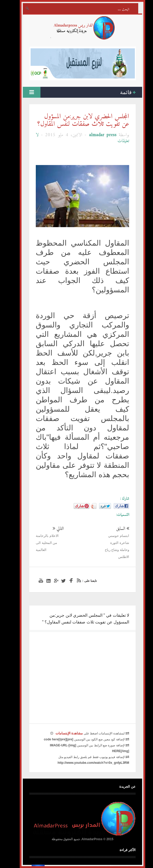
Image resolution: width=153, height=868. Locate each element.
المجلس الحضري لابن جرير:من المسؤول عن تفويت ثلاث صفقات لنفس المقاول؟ (77, 120)
